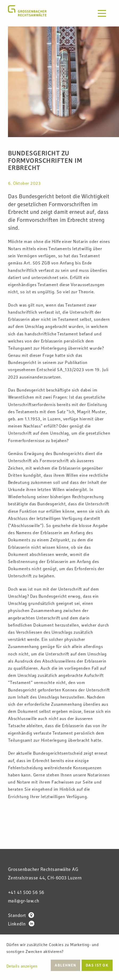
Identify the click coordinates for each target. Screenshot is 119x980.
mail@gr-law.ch (24, 901)
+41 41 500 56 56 (26, 893)
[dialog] (59, 957)
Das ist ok (97, 966)
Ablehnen (65, 966)
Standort (21, 916)
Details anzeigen (22, 967)
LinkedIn (21, 924)
